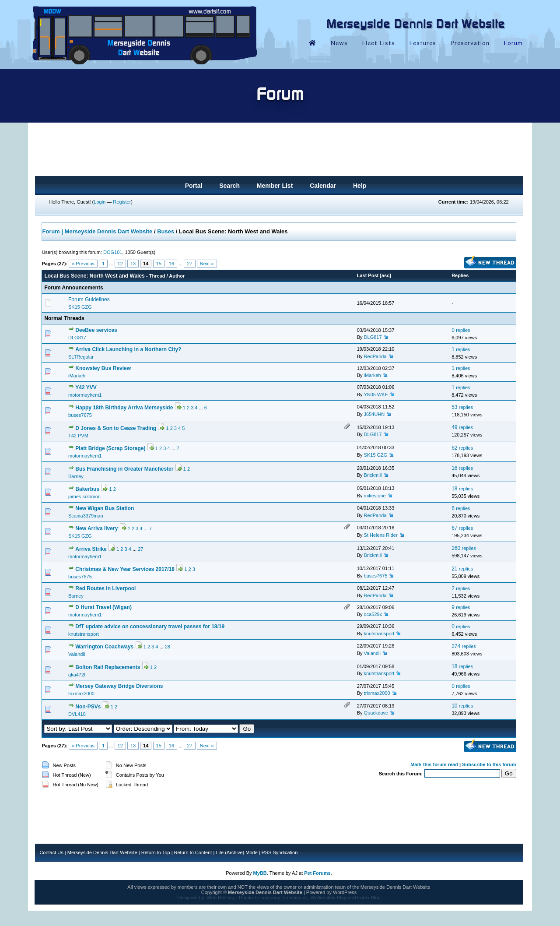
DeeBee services (96, 330)
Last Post (368, 275)
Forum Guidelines (89, 299)
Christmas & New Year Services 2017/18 (125, 569)
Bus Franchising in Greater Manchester (124, 469)
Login (100, 202)
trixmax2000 (81, 694)
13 (133, 264)
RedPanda (375, 356)
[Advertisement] (279, 152)
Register (122, 202)
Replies (460, 275)
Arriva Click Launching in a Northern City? (128, 349)
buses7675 (80, 415)
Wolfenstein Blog (329, 898)
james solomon (84, 496)
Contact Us (51, 852)
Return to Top (156, 852)
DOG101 (113, 252)
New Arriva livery (96, 528)
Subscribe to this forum (489, 764)
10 (462, 706)
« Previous (83, 264)
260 (464, 548)
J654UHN (374, 414)
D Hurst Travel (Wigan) (103, 607)
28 (168, 647)
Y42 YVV (86, 387)
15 (159, 264)
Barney (76, 476)
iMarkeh (77, 376)
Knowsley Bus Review (103, 368)
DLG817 (77, 338)
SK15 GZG (80, 307)
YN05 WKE (376, 394)
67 (462, 528)
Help (360, 186)
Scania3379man (86, 516)
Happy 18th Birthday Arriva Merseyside (124, 408)
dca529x (373, 614)
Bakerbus (87, 489)
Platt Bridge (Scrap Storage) (110, 448)
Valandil (77, 654)
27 (189, 264)
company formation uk (284, 898)
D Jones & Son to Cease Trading (116, 428)
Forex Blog (369, 898)
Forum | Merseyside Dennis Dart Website (97, 231)
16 (171, 264)
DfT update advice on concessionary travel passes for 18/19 (150, 627)
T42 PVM (78, 436)
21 (462, 569)
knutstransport (84, 634)
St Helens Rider (381, 535)
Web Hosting (220, 898)
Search (229, 186)
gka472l (77, 675)
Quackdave (376, 713)
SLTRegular (81, 357)
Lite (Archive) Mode (236, 852)
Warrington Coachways (104, 647)
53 (462, 407)
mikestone (375, 496)
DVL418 (77, 714)
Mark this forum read (434, 764)
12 (120, 264)
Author (177, 276)
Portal (194, 186)
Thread (157, 276)
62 (462, 448)
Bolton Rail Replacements (108, 667)
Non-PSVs (88, 707)
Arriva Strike (91, 549)
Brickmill (373, 475)
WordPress (345, 892)
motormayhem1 (85, 395)
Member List (275, 186)
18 (462, 489)
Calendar (323, 186)
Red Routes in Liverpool (105, 588)
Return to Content (193, 852)
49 (462, 427)
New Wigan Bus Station (105, 508)
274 (464, 646)
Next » (207, 264)
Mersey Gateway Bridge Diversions (119, 686)
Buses (166, 231)
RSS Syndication (280, 852)
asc (385, 275)
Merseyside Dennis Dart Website (102, 852)
